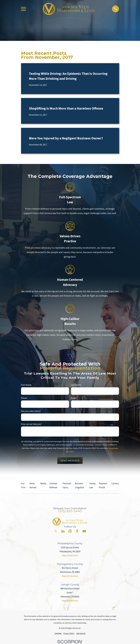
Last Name (76, 385)
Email (74, 398)
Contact (115, 483)
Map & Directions (70, 555)
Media (43, 483)
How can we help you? (31, 424)
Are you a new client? (31, 411)
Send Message (70, 461)
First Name (26, 385)
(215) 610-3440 (70, 511)
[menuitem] (58, 633)
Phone (24, 398)
